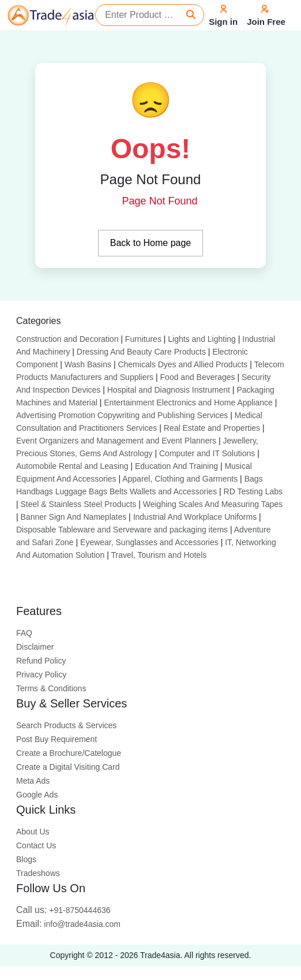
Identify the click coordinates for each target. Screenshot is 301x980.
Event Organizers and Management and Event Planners (116, 441)
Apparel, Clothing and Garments (180, 479)
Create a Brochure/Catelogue (69, 753)
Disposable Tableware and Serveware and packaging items (122, 530)
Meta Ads (33, 781)
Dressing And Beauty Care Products (141, 352)
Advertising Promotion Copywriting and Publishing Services (122, 415)
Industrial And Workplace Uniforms (195, 517)
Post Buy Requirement (57, 739)
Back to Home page (151, 243)
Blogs (26, 859)
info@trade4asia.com (68, 924)
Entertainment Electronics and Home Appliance (188, 403)
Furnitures (143, 339)
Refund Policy (41, 661)
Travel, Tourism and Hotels (159, 555)
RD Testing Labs (253, 491)
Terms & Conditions (51, 688)
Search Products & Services (66, 725)
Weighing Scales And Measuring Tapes (213, 504)
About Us (33, 832)
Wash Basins (88, 364)
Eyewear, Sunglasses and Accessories (149, 542)
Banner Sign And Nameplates (74, 517)
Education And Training (176, 466)
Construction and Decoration (67, 339)
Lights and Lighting (202, 339)
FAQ (24, 633)
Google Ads (37, 795)
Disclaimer (35, 647)
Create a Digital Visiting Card (68, 767)
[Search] (191, 15)
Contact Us (36, 845)
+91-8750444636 (63, 910)
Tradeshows (38, 873)
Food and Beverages (198, 377)
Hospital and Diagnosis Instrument (169, 390)
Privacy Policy (41, 675)
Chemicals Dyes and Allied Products (183, 364)
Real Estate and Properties (212, 428)
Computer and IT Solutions (207, 453)
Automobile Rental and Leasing (72, 466)
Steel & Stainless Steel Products (79, 504)
